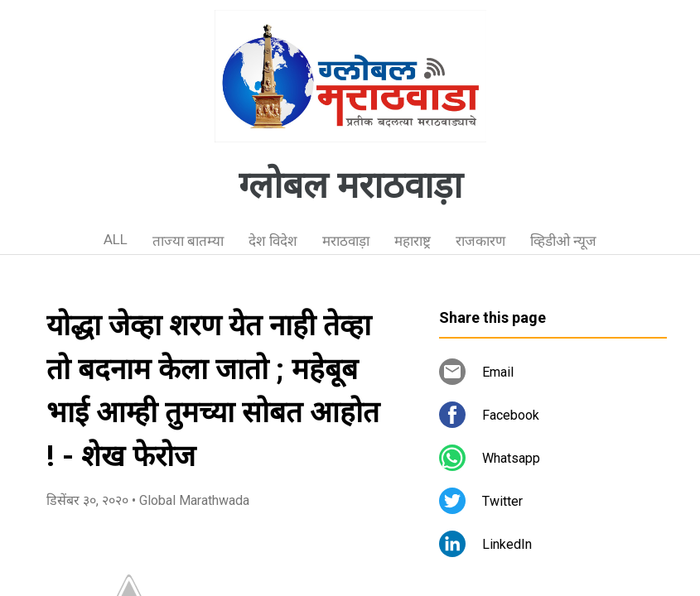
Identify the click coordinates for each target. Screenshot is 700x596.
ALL (116, 239)
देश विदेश (273, 241)
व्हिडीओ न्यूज (563, 241)
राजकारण (480, 241)
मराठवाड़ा (346, 241)
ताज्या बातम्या (188, 241)
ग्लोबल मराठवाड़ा (350, 185)
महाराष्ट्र (413, 241)
